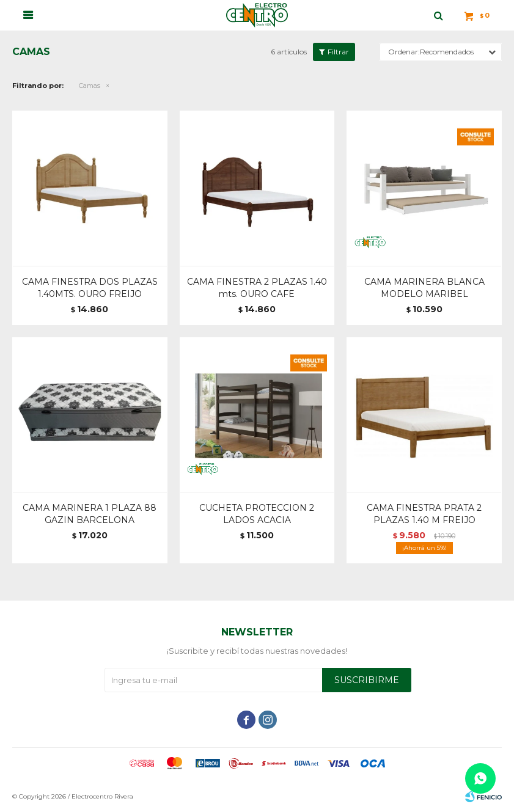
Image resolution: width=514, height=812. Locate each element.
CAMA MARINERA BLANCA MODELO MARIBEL (424, 288)
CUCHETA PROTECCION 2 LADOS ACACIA (257, 514)
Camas (90, 86)
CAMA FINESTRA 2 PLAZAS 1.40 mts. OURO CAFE (257, 288)
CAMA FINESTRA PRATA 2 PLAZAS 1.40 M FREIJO (424, 514)
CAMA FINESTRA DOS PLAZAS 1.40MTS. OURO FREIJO (90, 288)
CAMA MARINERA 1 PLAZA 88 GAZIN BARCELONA (90, 514)
